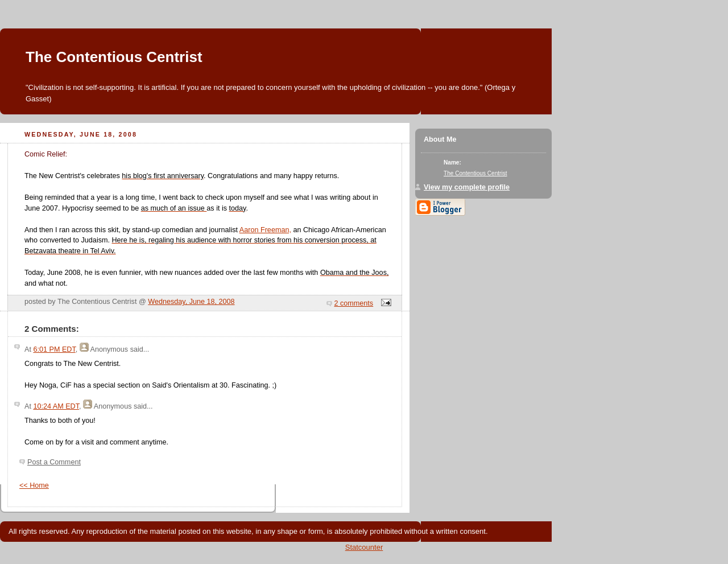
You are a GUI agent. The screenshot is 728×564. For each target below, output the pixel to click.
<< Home (34, 485)
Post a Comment (54, 462)
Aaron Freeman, (265, 230)
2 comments (354, 303)
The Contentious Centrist (114, 57)
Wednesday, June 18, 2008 (191, 302)
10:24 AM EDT (56, 406)
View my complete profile (467, 187)
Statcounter (364, 547)
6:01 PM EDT (54, 349)
